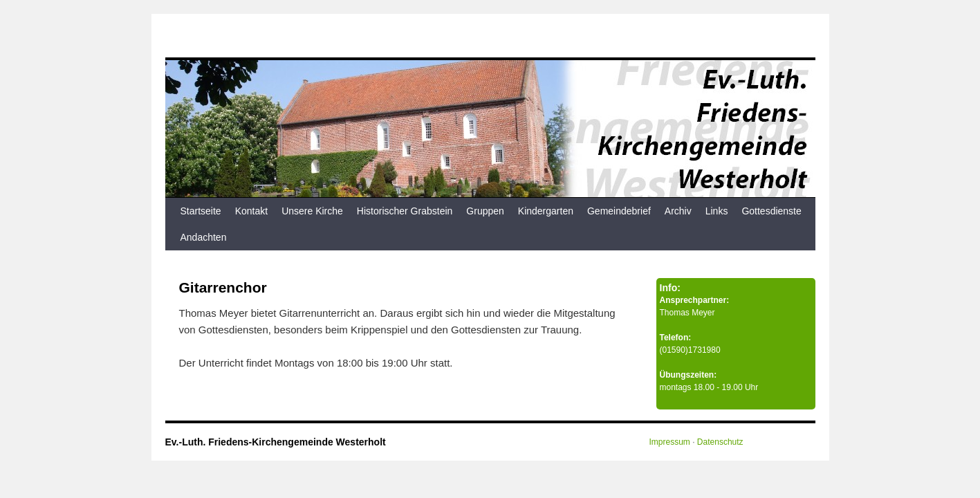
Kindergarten (546, 211)
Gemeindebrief (619, 211)
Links (717, 211)
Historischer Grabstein (405, 211)
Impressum (670, 442)
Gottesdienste (771, 211)
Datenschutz (720, 442)
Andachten (204, 237)
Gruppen (485, 211)
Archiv (678, 211)
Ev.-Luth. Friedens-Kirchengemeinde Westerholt (276, 442)
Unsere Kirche (312, 211)
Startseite (201, 211)
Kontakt (251, 211)
